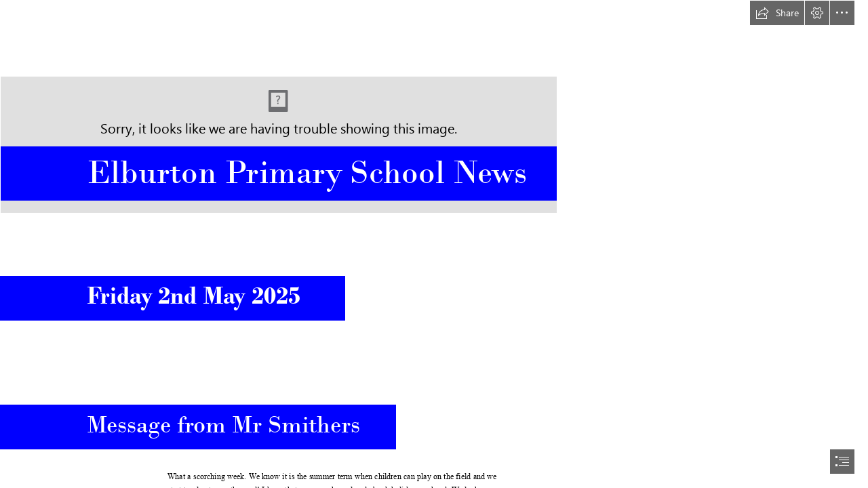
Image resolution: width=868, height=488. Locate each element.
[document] (434, 244)
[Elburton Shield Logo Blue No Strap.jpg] (434, 107)
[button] (777, 13)
